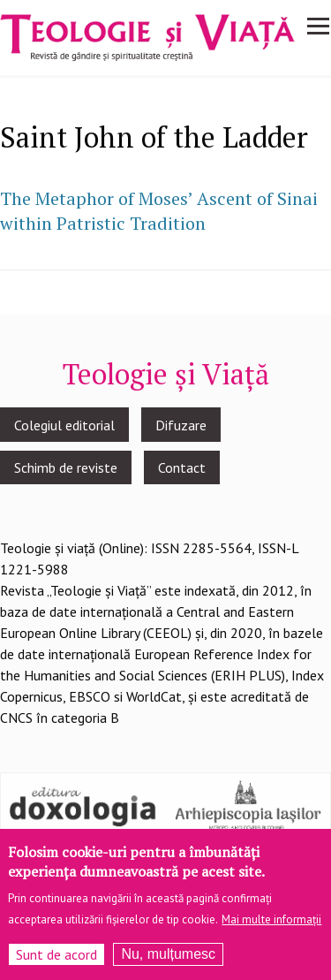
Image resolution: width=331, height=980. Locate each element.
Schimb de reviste (66, 467)
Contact (182, 467)
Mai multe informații (271, 927)
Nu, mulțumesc (168, 961)
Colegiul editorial (64, 425)
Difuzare (181, 425)
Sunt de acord (56, 961)
